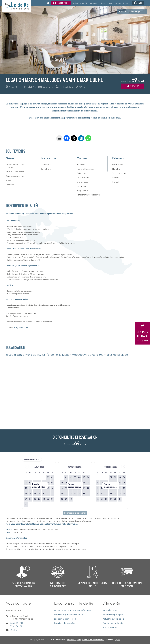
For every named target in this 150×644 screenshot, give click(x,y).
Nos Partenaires (110, 627)
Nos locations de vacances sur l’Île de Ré (73, 610)
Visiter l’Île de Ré (110, 610)
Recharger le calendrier (75, 513)
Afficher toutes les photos (132, 11)
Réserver (133, 86)
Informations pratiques (113, 615)
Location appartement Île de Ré (69, 615)
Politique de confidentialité (93, 640)
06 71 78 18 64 (17, 626)
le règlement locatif (21, 327)
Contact (14, 630)
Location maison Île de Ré (66, 619)
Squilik (117, 640)
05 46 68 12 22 (17, 623)
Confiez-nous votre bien (113, 623)
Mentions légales (74, 640)
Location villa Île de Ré (64, 623)
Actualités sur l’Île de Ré (113, 619)
